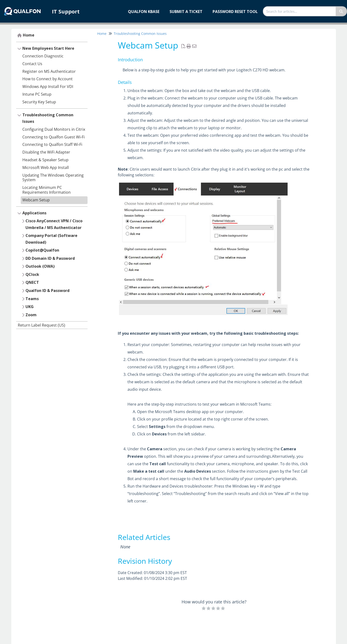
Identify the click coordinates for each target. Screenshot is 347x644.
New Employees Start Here (48, 48)
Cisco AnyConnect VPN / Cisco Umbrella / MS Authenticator (54, 224)
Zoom (31, 315)
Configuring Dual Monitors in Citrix (54, 129)
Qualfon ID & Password (47, 291)
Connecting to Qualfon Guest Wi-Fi (54, 137)
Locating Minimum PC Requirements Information (47, 190)
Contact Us (32, 64)
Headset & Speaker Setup (45, 160)
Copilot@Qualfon (42, 250)
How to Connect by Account (47, 79)
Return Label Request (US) (41, 325)
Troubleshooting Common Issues (48, 118)
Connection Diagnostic (43, 56)
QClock (32, 274)
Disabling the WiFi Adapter (46, 152)
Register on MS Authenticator (49, 71)
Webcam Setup (36, 200)
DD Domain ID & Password (50, 258)
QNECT (32, 282)
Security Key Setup (39, 102)
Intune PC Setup (37, 94)
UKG (30, 307)
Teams (32, 299)
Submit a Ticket (186, 12)
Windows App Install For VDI (48, 87)
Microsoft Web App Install (46, 167)
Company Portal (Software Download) (51, 239)
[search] (300, 11)
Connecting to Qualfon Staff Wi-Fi (52, 144)
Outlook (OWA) (40, 266)
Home (29, 35)
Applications (34, 213)
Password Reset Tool (235, 12)
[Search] (341, 11)
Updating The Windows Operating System (53, 178)
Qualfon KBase (144, 12)
